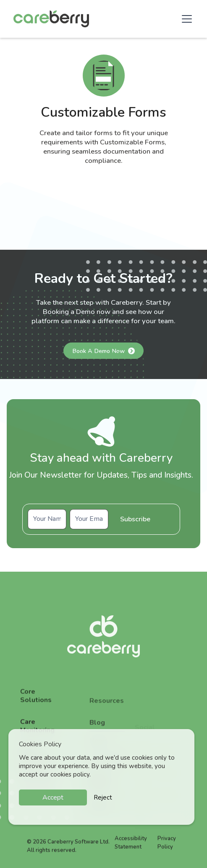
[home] (51, 19)
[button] (185, 19)
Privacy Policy (167, 849)
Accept (53, 797)
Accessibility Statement (131, 849)
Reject (103, 797)
